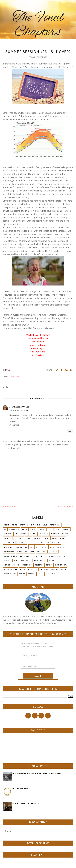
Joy (32, 547)
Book (33, 529)
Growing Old (22, 547)
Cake (32, 552)
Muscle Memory (10, 569)
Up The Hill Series (36, 543)
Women (22, 574)
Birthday (8, 538)
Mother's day (61, 565)
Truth (25, 529)
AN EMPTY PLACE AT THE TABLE (25, 803)
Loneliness (43, 534)
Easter (37, 538)
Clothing (41, 552)
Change (41, 529)
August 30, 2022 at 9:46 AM (19, 410)
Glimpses (8, 560)
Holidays (8, 534)
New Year (55, 534)
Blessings (19, 538)
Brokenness (9, 552)
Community (14, 529)
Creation (24, 525)
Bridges (61, 547)
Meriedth (39, 565)
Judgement (27, 565)
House (51, 560)
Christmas (35, 525)
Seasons (15, 377)
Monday (49, 565)
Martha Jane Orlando (20, 407)
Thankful (22, 543)
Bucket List (22, 552)
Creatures (53, 552)
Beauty (65, 534)
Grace (66, 525)
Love (45, 525)
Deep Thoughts (10, 525)
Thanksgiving (21, 534)
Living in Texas (59, 538)
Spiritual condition (49, 569)
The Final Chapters (38, 25)
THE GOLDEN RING (20, 789)
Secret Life (33, 569)
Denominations (11, 556)
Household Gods (11, 565)
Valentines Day (53, 543)
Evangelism (25, 556)
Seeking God (9, 543)
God (16, 560)
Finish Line (38, 556)
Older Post (65, 506)
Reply (70, 431)
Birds (52, 547)
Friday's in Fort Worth (55, 556)
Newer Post (11, 506)
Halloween (26, 560)
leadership (50, 574)
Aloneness (8, 547)
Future (33, 534)
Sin (5, 529)
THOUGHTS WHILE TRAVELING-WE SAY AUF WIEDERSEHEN (37, 774)
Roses (22, 569)
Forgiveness (55, 525)
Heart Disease (40, 560)
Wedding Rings (10, 574)
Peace (50, 529)
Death (29, 538)
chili (40, 574)
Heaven (66, 529)
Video (63, 569)
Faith (58, 529)
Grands (46, 538)
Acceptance (42, 547)
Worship (32, 574)
